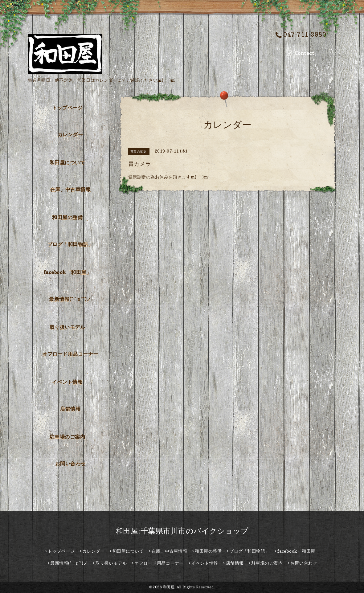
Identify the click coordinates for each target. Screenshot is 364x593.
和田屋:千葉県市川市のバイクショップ (182, 531)
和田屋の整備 (67, 217)
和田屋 (169, 587)
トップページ (67, 108)
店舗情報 (70, 409)
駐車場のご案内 (67, 437)
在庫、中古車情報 (70, 189)
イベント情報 (67, 382)
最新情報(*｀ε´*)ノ (70, 299)
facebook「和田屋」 (67, 272)
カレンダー (70, 134)
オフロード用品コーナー (70, 354)
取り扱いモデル (67, 327)
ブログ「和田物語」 (70, 244)
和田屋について (67, 162)
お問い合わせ (70, 464)
